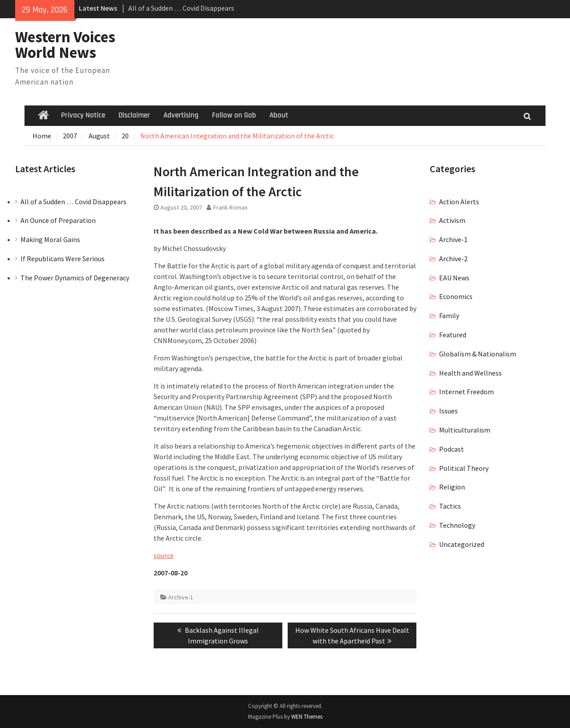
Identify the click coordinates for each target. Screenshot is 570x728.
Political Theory (464, 468)
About (279, 115)
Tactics (450, 506)
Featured (453, 335)
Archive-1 (181, 597)
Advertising (181, 115)
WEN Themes (307, 717)
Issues (448, 411)
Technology (457, 525)
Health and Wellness (470, 373)
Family (449, 315)
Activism (452, 220)
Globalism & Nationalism (478, 354)
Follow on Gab (234, 115)
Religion (452, 487)
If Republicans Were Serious (63, 259)
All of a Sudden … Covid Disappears (181, 8)
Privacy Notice (83, 115)
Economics (456, 296)
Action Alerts (459, 202)
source (164, 555)
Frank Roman (230, 207)
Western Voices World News (65, 45)
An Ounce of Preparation (58, 220)
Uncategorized (462, 544)
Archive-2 (453, 259)
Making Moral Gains (50, 239)
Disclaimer (134, 115)
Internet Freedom (466, 392)
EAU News (454, 278)
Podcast (452, 449)
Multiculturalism (465, 430)
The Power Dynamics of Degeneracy (75, 278)
